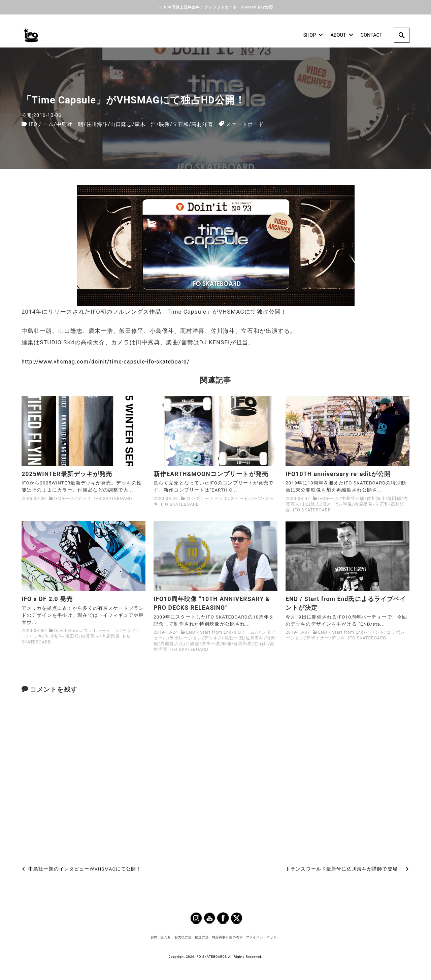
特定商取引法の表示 (227, 937)
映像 (172, 123)
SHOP (313, 35)
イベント (375, 632)
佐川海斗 (101, 123)
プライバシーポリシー (263, 937)
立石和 (189, 123)
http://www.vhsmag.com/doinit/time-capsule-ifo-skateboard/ (109, 361)
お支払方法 (183, 937)
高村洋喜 (212, 123)
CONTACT (371, 35)
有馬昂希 (363, 504)
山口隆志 (127, 123)
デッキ (84, 498)
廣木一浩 (152, 123)
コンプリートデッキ (207, 498)
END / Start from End (209, 632)
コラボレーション (102, 630)
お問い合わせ (161, 937)
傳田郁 (394, 498)
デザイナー (318, 638)
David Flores (68, 630)
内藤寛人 (90, 636)
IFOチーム (42, 123)
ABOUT (342, 35)
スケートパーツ (246, 498)
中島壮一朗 (73, 123)
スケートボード (257, 123)
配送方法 (202, 937)
